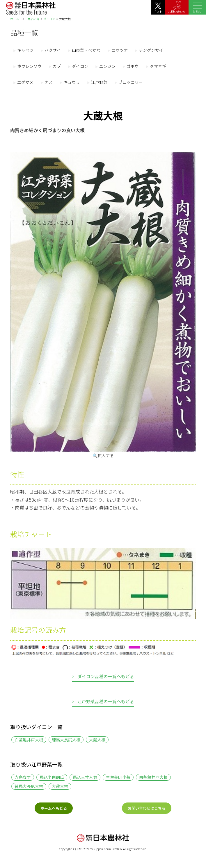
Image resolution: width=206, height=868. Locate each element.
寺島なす (23, 777)
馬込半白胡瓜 (52, 777)
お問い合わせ (177, 8)
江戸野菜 (99, 82)
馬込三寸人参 (85, 777)
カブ (57, 66)
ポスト (158, 8)
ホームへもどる (54, 808)
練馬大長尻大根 (66, 740)
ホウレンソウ (29, 66)
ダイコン (49, 19)
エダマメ (25, 82)
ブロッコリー (131, 82)
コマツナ (120, 50)
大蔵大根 (97, 740)
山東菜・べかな (86, 50)
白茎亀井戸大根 (29, 740)
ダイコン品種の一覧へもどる (106, 677)
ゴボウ (133, 66)
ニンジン (107, 66)
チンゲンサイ (151, 50)
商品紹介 (33, 19)
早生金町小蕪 (118, 777)
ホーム (15, 19)
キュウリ (72, 82)
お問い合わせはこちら (147, 808)
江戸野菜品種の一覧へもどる (106, 702)
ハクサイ (53, 50)
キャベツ (25, 50)
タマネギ (158, 66)
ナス (49, 82)
